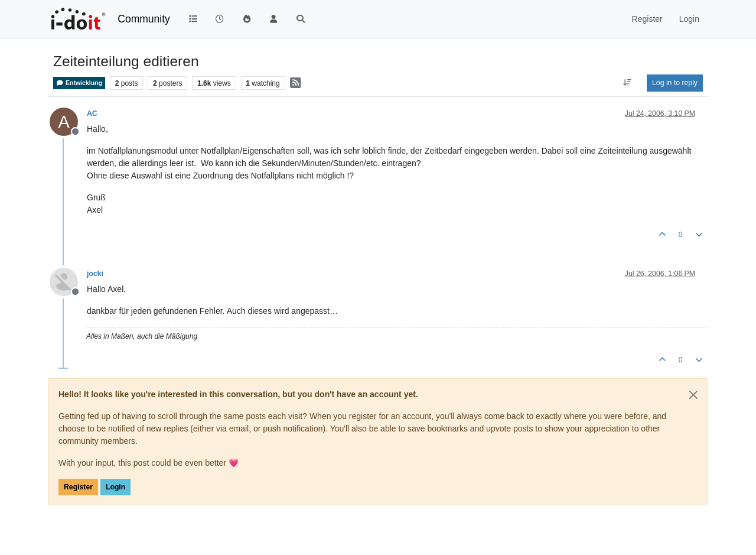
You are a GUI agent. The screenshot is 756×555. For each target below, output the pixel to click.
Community (144, 19)
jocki (95, 274)
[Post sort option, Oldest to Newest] (628, 83)
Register (78, 487)
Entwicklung (79, 83)
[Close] (693, 395)
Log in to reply (675, 83)
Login (115, 487)
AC (92, 113)
